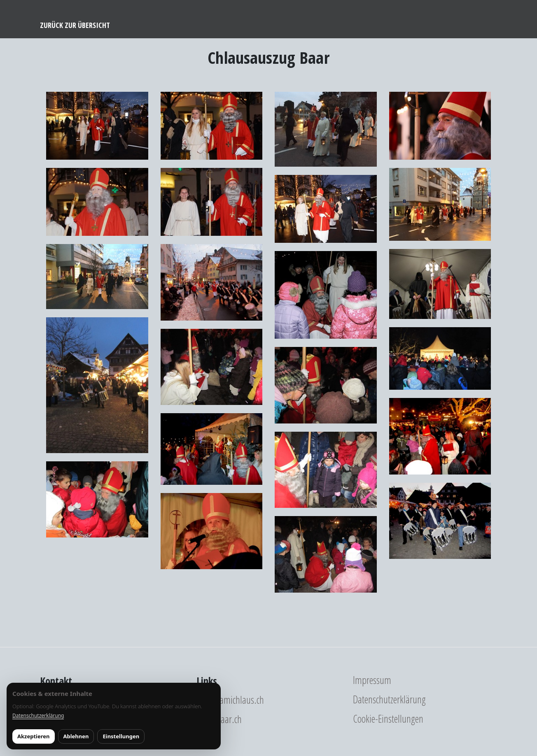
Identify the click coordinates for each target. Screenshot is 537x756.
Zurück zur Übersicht (75, 25)
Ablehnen (76, 736)
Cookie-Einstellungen (388, 719)
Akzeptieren (34, 736)
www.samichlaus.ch (230, 700)
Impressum (372, 680)
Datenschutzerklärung (389, 699)
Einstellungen (121, 736)
